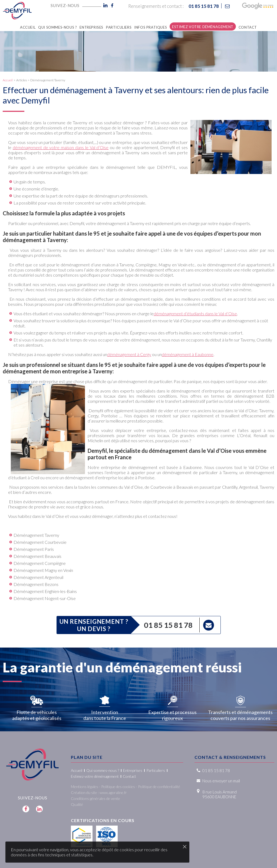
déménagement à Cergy (129, 354)
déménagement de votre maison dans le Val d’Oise (61, 147)
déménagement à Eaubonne (188, 354)
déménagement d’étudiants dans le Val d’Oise (195, 314)
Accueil (8, 80)
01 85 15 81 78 (168, 625)
